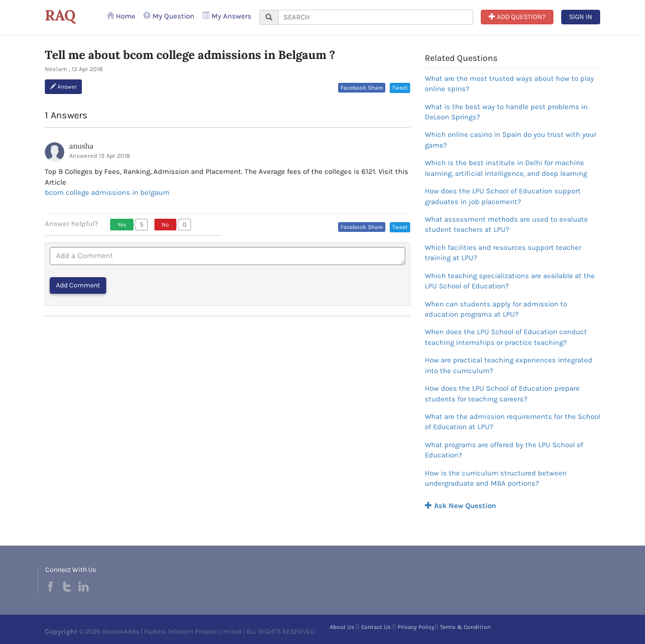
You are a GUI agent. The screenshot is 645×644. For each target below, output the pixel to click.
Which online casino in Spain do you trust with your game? (511, 140)
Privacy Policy (416, 627)
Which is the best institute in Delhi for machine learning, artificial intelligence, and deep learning (506, 168)
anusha (81, 146)
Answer (63, 87)
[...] (376, 17)
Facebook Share (362, 88)
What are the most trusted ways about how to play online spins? (509, 84)
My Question (169, 16)
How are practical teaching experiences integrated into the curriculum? (509, 365)
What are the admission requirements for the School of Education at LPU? (512, 422)
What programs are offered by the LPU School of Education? (504, 450)
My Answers (227, 16)
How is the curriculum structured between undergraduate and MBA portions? (496, 478)
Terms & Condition (465, 627)
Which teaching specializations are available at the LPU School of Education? (510, 281)
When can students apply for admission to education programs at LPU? (496, 309)
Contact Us (376, 627)
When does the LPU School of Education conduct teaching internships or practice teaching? (506, 337)
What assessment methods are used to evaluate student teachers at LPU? (506, 224)
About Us (342, 627)
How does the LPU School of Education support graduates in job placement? (503, 196)
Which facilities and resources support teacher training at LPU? (503, 253)
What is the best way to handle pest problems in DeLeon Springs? (506, 112)
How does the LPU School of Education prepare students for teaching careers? (502, 393)
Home (121, 16)
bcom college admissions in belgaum (107, 192)
